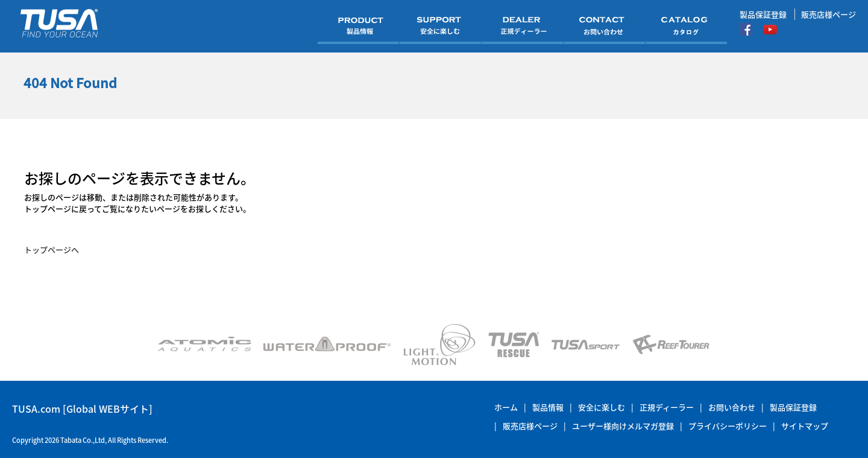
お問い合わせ (732, 407)
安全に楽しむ (602, 407)
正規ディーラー (667, 407)
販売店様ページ (829, 14)
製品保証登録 (763, 14)
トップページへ (52, 250)
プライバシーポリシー (728, 426)
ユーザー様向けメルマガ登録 (623, 426)
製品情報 (548, 407)
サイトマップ (805, 426)
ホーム (506, 407)
